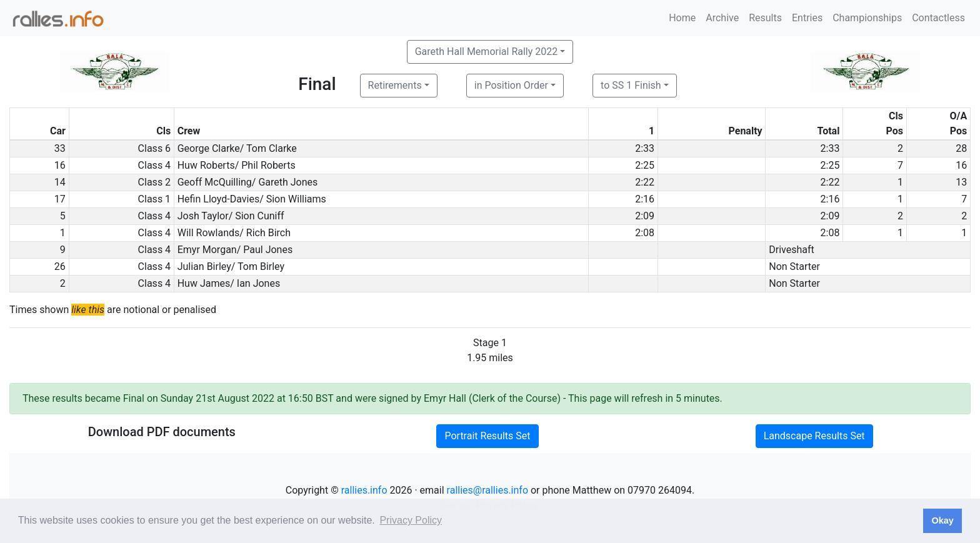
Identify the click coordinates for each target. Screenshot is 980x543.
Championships (867, 18)
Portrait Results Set (487, 436)
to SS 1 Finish (631, 85)
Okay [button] (942, 521)
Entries (807, 18)
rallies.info (364, 490)
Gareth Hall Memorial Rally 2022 (487, 52)
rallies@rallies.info (487, 490)
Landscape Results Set (814, 436)
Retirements (395, 85)
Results (765, 18)
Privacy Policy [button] (411, 520)
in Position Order (511, 85)
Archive (722, 18)
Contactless (938, 18)
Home (682, 18)
